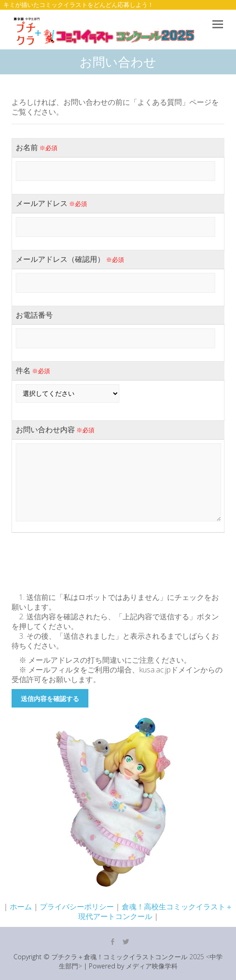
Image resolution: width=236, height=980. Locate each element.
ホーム (21, 907)
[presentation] (82, 560)
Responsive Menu (217, 25)
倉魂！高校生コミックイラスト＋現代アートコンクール (155, 911)
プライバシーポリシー (77, 907)
